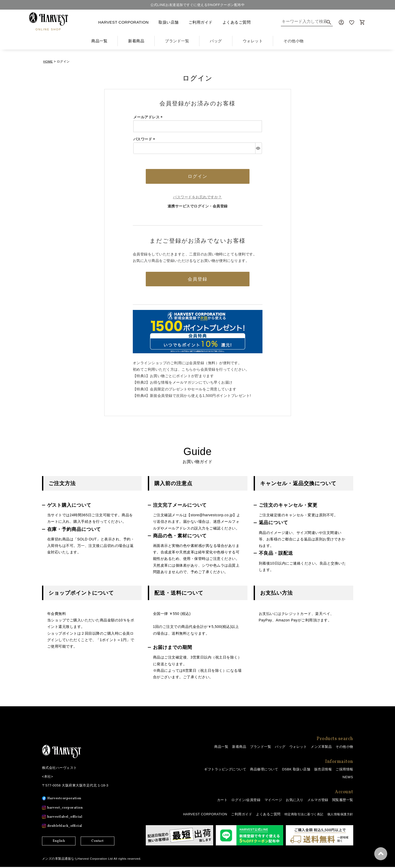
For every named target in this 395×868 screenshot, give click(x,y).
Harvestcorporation (65, 800)
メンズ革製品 (321, 748)
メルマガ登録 (318, 801)
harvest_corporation (66, 809)
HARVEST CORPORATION (124, 22)
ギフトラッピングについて (225, 771)
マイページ (273, 801)
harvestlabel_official (66, 818)
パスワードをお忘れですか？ (197, 198)
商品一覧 (99, 41)
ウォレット (298, 748)
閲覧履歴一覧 (343, 801)
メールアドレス (149, 117)
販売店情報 (323, 771)
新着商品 (136, 41)
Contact (98, 842)
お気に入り (295, 801)
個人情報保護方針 (339, 815)
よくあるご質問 (237, 22)
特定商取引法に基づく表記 (300, 815)
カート (222, 801)
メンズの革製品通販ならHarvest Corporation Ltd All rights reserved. (92, 860)
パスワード (145, 139)
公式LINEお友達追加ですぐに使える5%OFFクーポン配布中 (197, 5)
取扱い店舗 (169, 22)
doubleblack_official (66, 827)
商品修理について (264, 771)
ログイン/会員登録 (246, 801)
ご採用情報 (344, 771)
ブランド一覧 (261, 748)
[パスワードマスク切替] (258, 148)
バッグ (280, 748)
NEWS (348, 778)
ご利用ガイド (201, 22)
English (59, 842)
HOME (48, 61)
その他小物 (344, 748)
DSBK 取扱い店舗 (296, 771)
